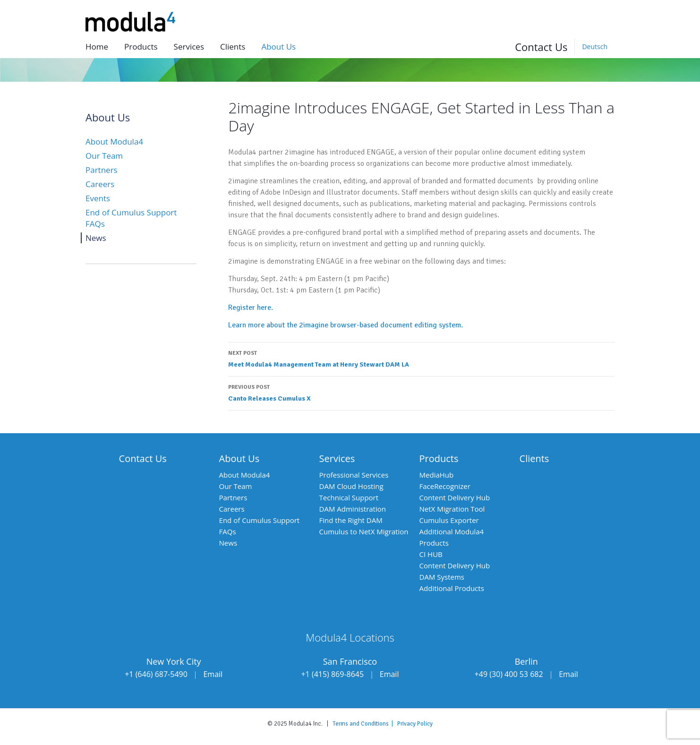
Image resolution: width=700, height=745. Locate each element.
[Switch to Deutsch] (594, 47)
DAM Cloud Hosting (351, 486)
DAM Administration (353, 509)
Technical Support (349, 497)
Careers (100, 184)
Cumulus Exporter (449, 520)
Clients (233, 47)
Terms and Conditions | (365, 724)
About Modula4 (114, 141)
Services (189, 47)
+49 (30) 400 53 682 (509, 674)
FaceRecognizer (445, 486)
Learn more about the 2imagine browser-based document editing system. (346, 325)
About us (278, 47)
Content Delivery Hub (455, 497)
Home (97, 47)
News (96, 238)
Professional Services (354, 475)
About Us (239, 458)
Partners (102, 170)
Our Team (104, 156)
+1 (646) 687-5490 (156, 674)
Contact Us (541, 47)
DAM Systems (442, 577)
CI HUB (431, 554)
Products (141, 47)
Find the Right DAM (351, 520)
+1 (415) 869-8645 (332, 674)
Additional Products (452, 588)
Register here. (251, 308)
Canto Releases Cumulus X (421, 392)
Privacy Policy (415, 724)
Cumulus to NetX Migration (364, 531)
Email (213, 674)
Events (98, 198)
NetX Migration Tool (452, 509)
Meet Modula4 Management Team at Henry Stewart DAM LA (421, 358)
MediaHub (437, 475)
